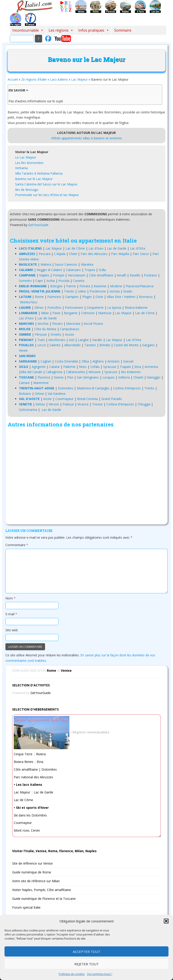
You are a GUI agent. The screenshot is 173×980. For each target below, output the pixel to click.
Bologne (56, 286)
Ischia (51, 281)
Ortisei (39, 394)
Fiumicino (54, 297)
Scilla (102, 270)
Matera (46, 264)
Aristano (114, 361)
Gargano (148, 345)
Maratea (87, 264)
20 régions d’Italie (34, 79)
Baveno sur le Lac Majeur (34, 179)
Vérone (54, 404)
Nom (10, 598)
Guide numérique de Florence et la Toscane (44, 899)
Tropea (90, 270)
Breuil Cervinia (87, 399)
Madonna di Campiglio (93, 388)
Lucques (109, 377)
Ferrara (85, 286)
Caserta (79, 281)
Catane (55, 367)
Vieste (23, 350)
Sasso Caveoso (66, 264)
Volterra (124, 377)
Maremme (41, 383)
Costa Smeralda (66, 361)
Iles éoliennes (131, 372)
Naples (44, 275)
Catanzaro (73, 270)
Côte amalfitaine (26, 769)
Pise (70, 377)
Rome (39, 297)
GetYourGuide (38, 225)
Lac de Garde (117, 248)
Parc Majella (120, 254)
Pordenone (98, 291)
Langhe (83, 340)
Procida (64, 281)
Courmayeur (64, 399)
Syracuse (110, 367)
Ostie (99, 297)
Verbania (21, 168)
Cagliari (46, 361)
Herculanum (77, 275)
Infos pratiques (94, 30)
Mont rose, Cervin (27, 830)
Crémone (88, 313)
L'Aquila (60, 254)
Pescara (45, 254)
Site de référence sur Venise (32, 863)
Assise (69, 334)
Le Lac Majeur (26, 157)
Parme (71, 286)
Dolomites (66, 388)
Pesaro (57, 324)
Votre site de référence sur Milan (36, 881)
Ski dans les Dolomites (30, 815)
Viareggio (154, 377)
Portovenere (74, 308)
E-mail (11, 614)
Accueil (13, 79)
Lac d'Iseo (96, 248)
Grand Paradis (112, 399)
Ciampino (72, 297)
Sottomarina (28, 410)
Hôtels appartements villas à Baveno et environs (86, 138)
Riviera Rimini (23, 762)
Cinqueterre (95, 308)
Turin (41, 340)
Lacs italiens (59, 79)
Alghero (98, 361)
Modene (116, 286)
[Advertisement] (86, 477)
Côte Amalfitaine (101, 275)
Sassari (128, 361)
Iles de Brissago (27, 190)
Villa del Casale (31, 372)
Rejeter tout (86, 964)
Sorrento (25, 281)
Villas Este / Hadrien (121, 297)
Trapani (125, 367)
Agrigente (39, 367)
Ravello (135, 275)
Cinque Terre (23, 754)
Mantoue (105, 313)
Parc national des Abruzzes (33, 777)
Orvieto (56, 334)
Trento (149, 388)
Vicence (83, 404)
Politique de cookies (72, 974)
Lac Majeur (79, 79)
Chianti (138, 377)
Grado (128, 291)
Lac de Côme (75, 248)
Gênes (39, 308)
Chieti (73, 254)
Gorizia (115, 291)
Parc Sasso (141, 254)
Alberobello (72, 345)
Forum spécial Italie (26, 907)
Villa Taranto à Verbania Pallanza (39, 173)
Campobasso (70, 329)
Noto (83, 367)
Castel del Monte (126, 345)
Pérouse (41, 334)
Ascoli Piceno (93, 324)
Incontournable (28, 30)
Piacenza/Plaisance (140, 286)
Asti (72, 340)
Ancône (43, 324)
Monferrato (57, 340)
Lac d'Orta (138, 248)
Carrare (24, 383)
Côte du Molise (45, 329)
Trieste (69, 291)
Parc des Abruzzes (94, 254)
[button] (166, 921)
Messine (95, 372)
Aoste (48, 399)
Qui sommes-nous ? (100, 974)
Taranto (90, 345)
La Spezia (114, 308)
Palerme (69, 367)
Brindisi (105, 345)
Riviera (41, 754)
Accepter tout (86, 952)
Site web (12, 630)
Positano (150, 275)
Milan (45, 313)
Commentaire (17, 545)
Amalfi (122, 275)
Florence (44, 377)
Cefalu (95, 367)
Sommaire (123, 30)
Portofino (54, 308)
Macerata (73, 324)
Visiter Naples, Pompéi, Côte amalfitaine (42, 890)
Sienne (59, 377)
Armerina (151, 367)
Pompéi (59, 275)
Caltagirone (54, 372)
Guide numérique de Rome (32, 872)
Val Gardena (57, 394)
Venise (40, 404)
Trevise (97, 404)
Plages (87, 297)
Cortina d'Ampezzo (127, 388)
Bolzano (25, 394)
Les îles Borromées (29, 163)
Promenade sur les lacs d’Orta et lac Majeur (47, 195)
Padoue (68, 404)
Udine (82, 291)
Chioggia (144, 404)
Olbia (85, 361)
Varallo (97, 340)
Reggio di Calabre (49, 270)
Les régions (61, 30)
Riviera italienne (136, 308)
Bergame (71, 313)
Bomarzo (146, 297)
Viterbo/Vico (29, 302)
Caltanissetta (75, 372)
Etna (138, 367)
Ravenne (100, 286)
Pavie (56, 313)
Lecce (42, 345)
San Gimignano (88, 377)
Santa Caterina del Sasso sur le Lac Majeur (46, 184)
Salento (55, 345)
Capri (39, 281)
